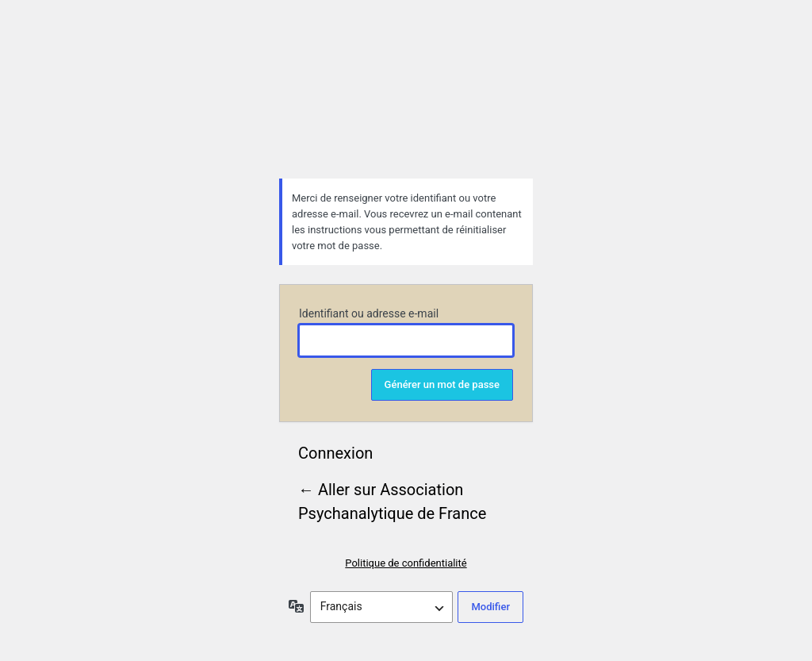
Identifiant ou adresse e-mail (369, 313)
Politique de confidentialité (406, 563)
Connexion (335, 453)
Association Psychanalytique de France (406, 100)
